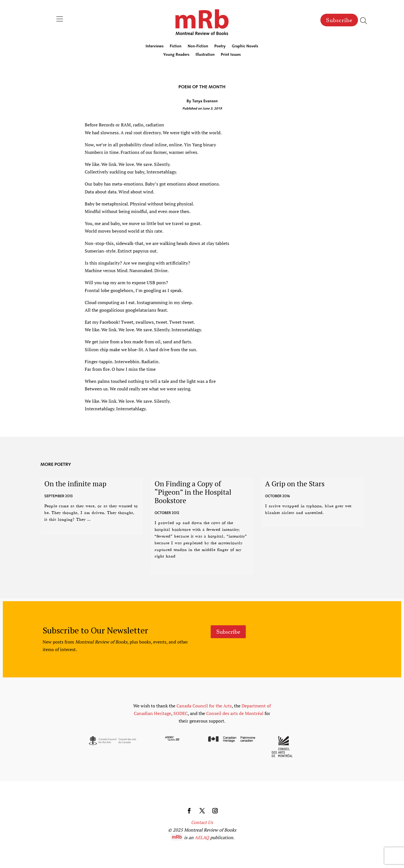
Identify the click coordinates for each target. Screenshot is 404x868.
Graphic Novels (245, 47)
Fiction (176, 47)
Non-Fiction (198, 47)
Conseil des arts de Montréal (235, 713)
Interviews (155, 47)
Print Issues (231, 55)
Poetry (220, 47)
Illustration (205, 55)
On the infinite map (75, 484)
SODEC (181, 713)
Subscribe (339, 20)
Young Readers (176, 55)
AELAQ (202, 837)
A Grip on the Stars (295, 484)
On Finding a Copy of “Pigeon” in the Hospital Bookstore (193, 492)
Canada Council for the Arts (204, 706)
